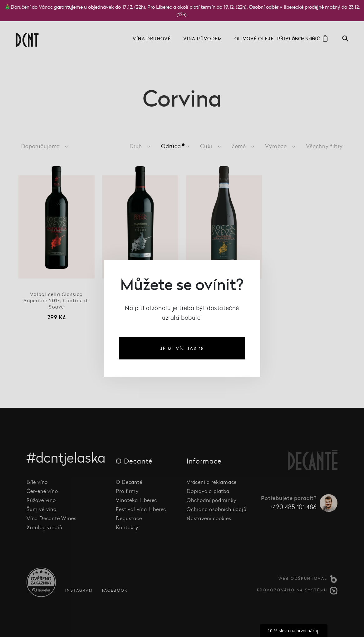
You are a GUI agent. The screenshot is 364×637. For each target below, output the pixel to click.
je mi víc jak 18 (182, 348)
